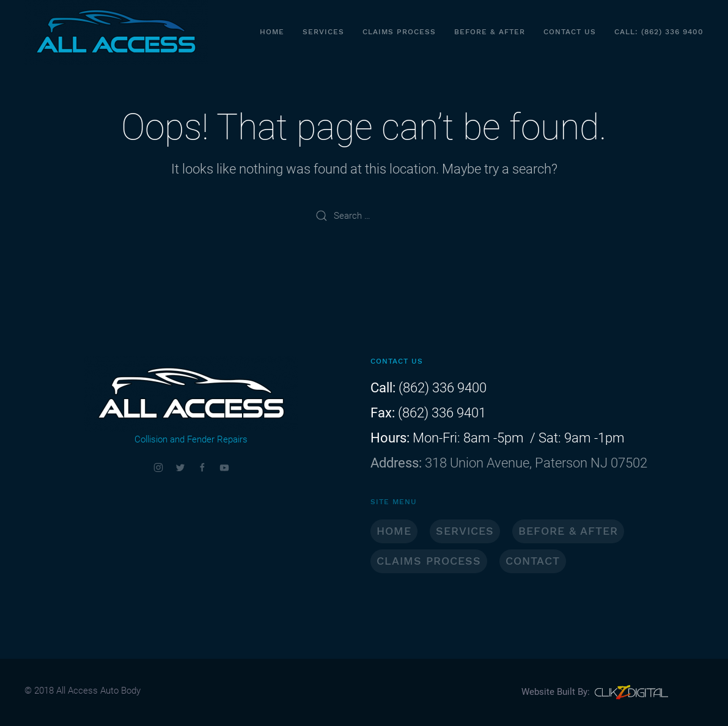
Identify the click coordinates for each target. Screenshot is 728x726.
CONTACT (533, 561)
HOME (394, 531)
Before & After (490, 32)
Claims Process (399, 32)
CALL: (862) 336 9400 (659, 32)
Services (323, 32)
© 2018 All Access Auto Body (83, 691)
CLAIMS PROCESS (429, 561)
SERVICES (465, 531)
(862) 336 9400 (441, 388)
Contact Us (570, 32)
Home (272, 32)
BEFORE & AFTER (568, 531)
